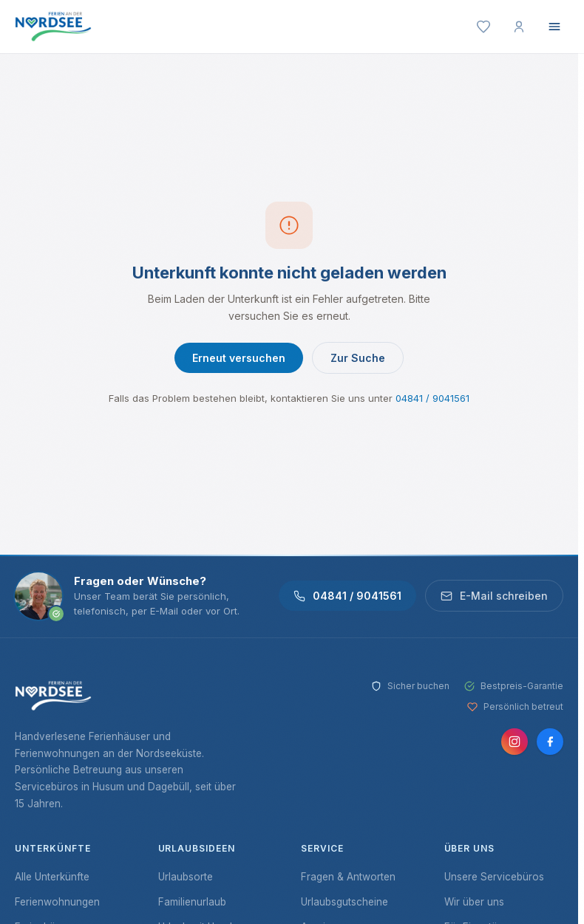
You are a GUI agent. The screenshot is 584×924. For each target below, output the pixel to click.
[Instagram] (515, 742)
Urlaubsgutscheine (344, 902)
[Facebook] (550, 742)
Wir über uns (474, 902)
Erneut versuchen (239, 358)
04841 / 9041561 (432, 398)
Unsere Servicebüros (494, 877)
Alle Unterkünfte (52, 877)
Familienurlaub (192, 902)
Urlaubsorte (186, 877)
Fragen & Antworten (348, 877)
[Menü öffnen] (554, 27)
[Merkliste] (483, 27)
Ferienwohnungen (57, 902)
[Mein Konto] (519, 27)
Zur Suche (358, 358)
